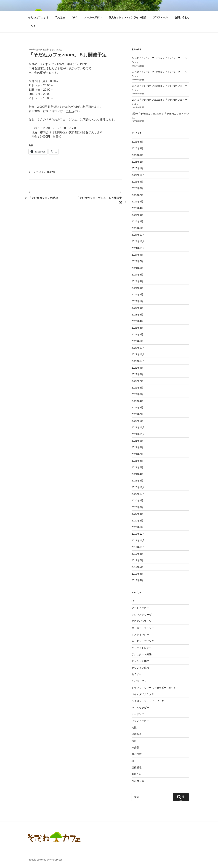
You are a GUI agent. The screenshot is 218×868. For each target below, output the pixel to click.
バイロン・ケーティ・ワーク (148, 701)
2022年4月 (138, 401)
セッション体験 (140, 661)
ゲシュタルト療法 (142, 654)
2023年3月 (138, 328)
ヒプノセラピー (140, 721)
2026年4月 (138, 148)
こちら (70, 111)
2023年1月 (138, 341)
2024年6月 (138, 268)
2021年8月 (138, 447)
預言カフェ (138, 781)
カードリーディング (143, 641)
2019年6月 (138, 567)
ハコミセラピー (140, 708)
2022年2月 (138, 414)
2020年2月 (138, 521)
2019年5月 (138, 574)
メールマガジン (93, 17)
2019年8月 (138, 554)
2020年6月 (138, 500)
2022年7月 (138, 381)
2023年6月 (138, 308)
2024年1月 (138, 301)
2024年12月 (138, 235)
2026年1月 (138, 168)
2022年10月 (138, 361)
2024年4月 (138, 281)
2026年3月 (138, 155)
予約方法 (60, 17)
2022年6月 (138, 388)
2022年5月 (138, 394)
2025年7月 (138, 195)
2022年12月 (138, 348)
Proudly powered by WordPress (45, 860)
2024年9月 (138, 255)
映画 (134, 741)
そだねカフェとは (38, 17)
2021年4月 (138, 474)
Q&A (75, 17)
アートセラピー (140, 608)
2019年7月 (138, 560)
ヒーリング (138, 714)
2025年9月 (138, 182)
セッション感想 (140, 668)
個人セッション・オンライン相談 (127, 17)
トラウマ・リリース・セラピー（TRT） (154, 688)
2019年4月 (138, 580)
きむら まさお (56, 50)
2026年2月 (138, 162)
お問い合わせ (182, 17)
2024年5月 (138, 275)
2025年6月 (138, 202)
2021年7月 (138, 454)
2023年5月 (138, 315)
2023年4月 (138, 321)
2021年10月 (138, 434)
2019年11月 (138, 540)
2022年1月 (138, 421)
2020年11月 (138, 487)
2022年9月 (138, 368)
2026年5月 (138, 142)
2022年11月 (138, 354)
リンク (32, 26)
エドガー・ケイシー (143, 628)
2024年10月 (138, 248)
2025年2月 (138, 221)
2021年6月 (138, 461)
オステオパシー (140, 634)
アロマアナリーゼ (142, 615)
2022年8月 (138, 374)
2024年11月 (138, 241)
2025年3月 (138, 215)
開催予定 (51, 172)
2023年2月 (138, 334)
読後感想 (137, 767)
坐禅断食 (137, 734)
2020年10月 (138, 494)
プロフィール (160, 17)
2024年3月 (138, 288)
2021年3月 (138, 481)
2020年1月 (138, 527)
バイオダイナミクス (143, 694)
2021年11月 (138, 427)
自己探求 (137, 754)
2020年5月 (138, 507)
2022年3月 (138, 408)
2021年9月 (138, 441)
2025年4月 (138, 208)
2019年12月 (138, 534)
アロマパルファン (142, 621)
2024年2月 (138, 294)
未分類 (135, 748)
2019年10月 (138, 547)
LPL (134, 601)
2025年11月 (138, 175)
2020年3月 (138, 514)
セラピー (137, 674)
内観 (134, 727)
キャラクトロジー (142, 648)
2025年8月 (138, 188)
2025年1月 (138, 228)
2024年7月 (138, 261)
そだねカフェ (39, 172)
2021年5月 (138, 467)
